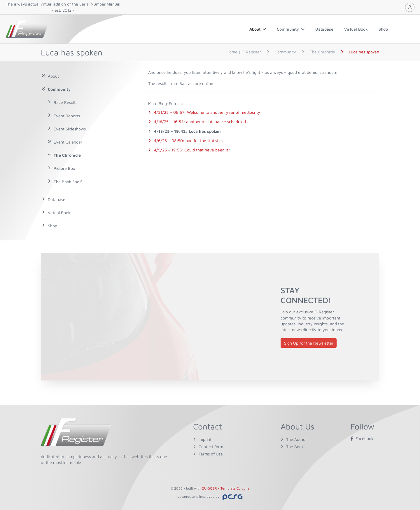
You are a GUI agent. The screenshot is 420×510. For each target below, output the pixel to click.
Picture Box (64, 168)
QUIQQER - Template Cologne (226, 488)
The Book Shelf (68, 182)
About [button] (258, 29)
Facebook (362, 438)
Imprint (205, 439)
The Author (296, 439)
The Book (295, 447)
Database (324, 29)
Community (291, 29)
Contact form (211, 447)
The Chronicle (67, 155)
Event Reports (67, 116)
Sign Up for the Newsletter (309, 343)
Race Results (65, 102)
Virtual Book (356, 29)
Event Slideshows (70, 129)
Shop (383, 29)
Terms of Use (211, 454)
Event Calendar (68, 142)
